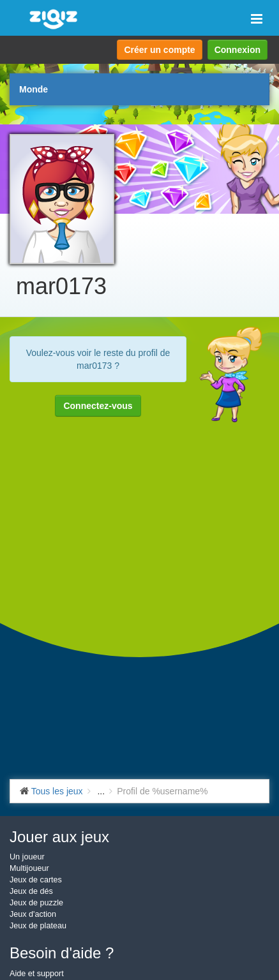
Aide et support (37, 974)
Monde (34, 89)
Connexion (238, 50)
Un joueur (27, 857)
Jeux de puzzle (36, 903)
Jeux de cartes (36, 880)
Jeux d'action (33, 914)
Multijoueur (29, 868)
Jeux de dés (31, 891)
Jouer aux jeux (59, 837)
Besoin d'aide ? (62, 953)
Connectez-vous (98, 406)
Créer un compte (159, 50)
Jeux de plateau (38, 926)
